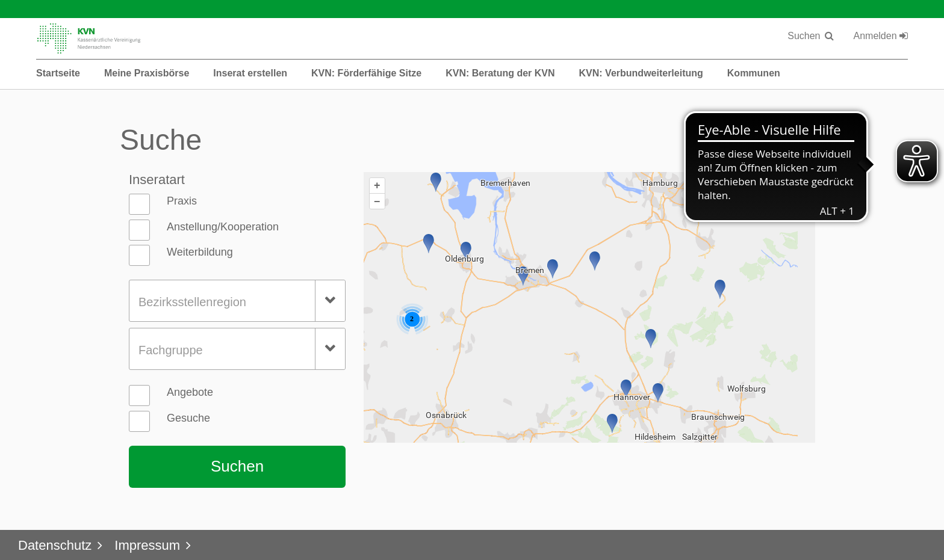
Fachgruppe (171, 350)
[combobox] (237, 301)
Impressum (147, 545)
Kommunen (754, 73)
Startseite (58, 73)
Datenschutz (55, 545)
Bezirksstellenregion (192, 302)
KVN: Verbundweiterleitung (641, 73)
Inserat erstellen (250, 73)
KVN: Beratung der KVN (500, 73)
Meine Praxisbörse (147, 73)
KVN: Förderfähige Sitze (366, 73)
